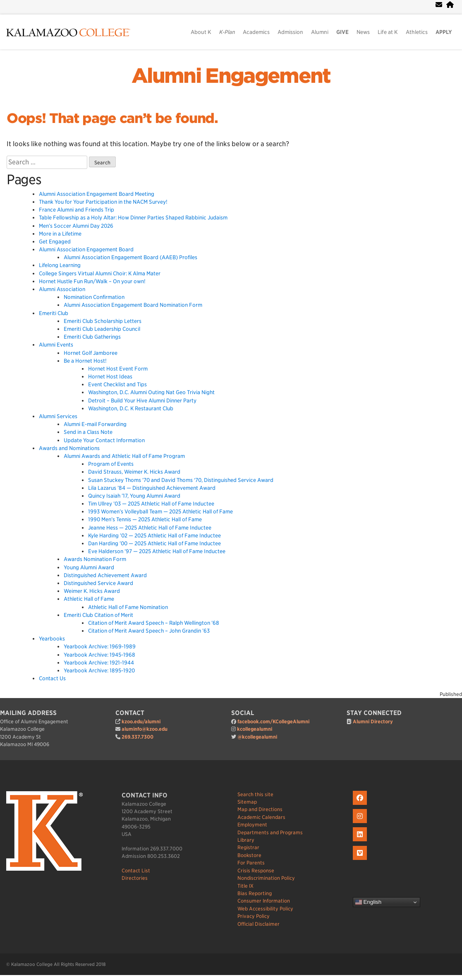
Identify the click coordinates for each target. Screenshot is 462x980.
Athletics (417, 32)
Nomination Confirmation (94, 297)
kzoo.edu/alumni (141, 721)
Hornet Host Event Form (118, 369)
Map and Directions (260, 809)
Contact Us (52, 678)
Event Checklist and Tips (117, 384)
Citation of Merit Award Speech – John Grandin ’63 (149, 631)
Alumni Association (62, 289)
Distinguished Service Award (98, 583)
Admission (290, 32)
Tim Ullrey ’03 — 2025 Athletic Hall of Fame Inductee (151, 504)
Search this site (255, 794)
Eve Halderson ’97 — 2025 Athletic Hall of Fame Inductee (157, 551)
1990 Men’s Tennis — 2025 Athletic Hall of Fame (145, 519)
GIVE (342, 32)
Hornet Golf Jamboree (91, 353)
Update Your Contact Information (104, 440)
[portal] (450, 5)
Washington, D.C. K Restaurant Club (131, 408)
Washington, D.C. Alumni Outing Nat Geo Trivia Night (151, 392)
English (368, 902)
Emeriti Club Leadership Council (102, 329)
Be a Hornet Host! (85, 361)
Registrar (248, 847)
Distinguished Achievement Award (105, 575)
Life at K (388, 32)
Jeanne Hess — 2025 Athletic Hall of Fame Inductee (150, 528)
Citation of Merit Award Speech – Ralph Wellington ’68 (154, 623)
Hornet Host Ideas (110, 377)
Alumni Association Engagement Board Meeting (97, 194)
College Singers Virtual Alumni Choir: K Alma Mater (100, 273)
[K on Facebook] (361, 805)
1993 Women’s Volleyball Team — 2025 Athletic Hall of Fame (160, 512)
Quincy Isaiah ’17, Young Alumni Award (134, 496)
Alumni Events (56, 345)
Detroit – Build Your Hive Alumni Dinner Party (142, 401)
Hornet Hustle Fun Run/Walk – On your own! (92, 281)
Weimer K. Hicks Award (92, 591)
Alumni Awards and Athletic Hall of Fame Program (124, 456)
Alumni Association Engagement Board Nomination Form (133, 305)
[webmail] (439, 5)
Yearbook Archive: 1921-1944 (99, 663)
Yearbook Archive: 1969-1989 (100, 647)
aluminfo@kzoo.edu (145, 729)
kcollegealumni (255, 729)
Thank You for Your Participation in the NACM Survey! (103, 202)
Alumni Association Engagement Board (86, 249)
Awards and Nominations (69, 448)
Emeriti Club (54, 313)
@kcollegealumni (257, 737)
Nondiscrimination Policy (266, 878)
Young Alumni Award (89, 567)
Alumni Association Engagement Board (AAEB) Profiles (130, 257)
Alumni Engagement (231, 76)
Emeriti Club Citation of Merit (98, 615)
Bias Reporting (255, 893)
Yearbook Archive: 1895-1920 (99, 671)
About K (201, 32)
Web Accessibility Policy (265, 909)
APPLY (444, 32)
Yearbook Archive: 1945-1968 (99, 655)
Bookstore (249, 855)
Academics (256, 32)
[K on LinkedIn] (361, 842)
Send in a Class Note (88, 432)
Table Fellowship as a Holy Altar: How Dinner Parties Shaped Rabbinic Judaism (134, 218)
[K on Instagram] (361, 823)
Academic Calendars (261, 817)
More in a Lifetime (60, 234)
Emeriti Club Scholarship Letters (103, 321)
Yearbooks (52, 639)
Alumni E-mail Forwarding (95, 424)
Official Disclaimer (259, 924)
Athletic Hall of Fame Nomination (128, 607)
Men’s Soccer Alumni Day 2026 (76, 226)
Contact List (136, 870)
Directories (135, 878)
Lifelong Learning (60, 265)
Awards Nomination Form (95, 559)
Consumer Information (264, 901)
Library (246, 840)
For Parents (251, 863)
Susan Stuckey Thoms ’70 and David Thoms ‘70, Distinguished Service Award (181, 480)
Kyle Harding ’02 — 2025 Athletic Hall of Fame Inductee (154, 536)
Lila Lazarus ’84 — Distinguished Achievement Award (152, 488)
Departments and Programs (270, 832)
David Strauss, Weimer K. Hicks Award (134, 472)
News (363, 32)
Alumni (320, 32)
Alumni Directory (373, 721)
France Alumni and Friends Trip (77, 210)
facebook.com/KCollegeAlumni (273, 721)
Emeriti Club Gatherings (92, 337)
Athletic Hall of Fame (89, 599)
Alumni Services (58, 416)
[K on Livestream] (361, 860)
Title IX (245, 886)
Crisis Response (256, 870)
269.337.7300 (138, 737)
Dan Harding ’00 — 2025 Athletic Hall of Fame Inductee (154, 543)
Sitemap (247, 802)
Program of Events (111, 464)
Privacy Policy (254, 916)
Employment (252, 825)
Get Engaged (55, 242)
